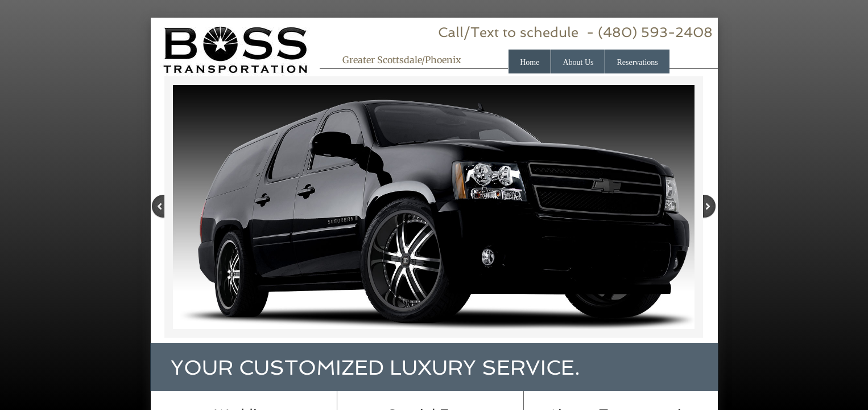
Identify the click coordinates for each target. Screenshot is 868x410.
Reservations (637, 62)
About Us (578, 62)
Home (530, 62)
